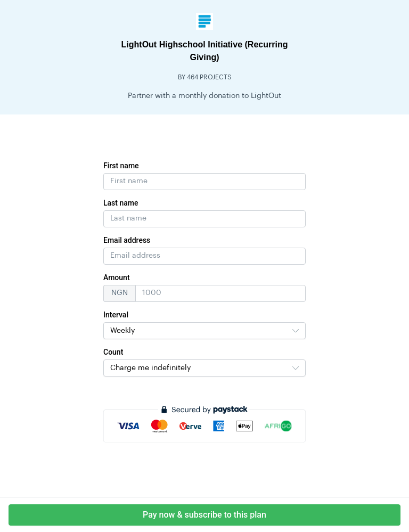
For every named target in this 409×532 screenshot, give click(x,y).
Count (113, 352)
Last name (121, 203)
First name (121, 166)
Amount (117, 277)
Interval (116, 315)
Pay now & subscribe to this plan (204, 515)
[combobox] (204, 331)
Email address (127, 240)
